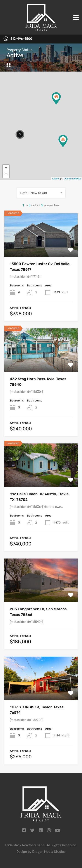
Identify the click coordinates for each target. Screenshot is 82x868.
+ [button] (6, 168)
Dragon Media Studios (49, 852)
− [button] (6, 174)
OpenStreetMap (72, 179)
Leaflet (56, 179)
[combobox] (41, 193)
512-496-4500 (21, 39)
